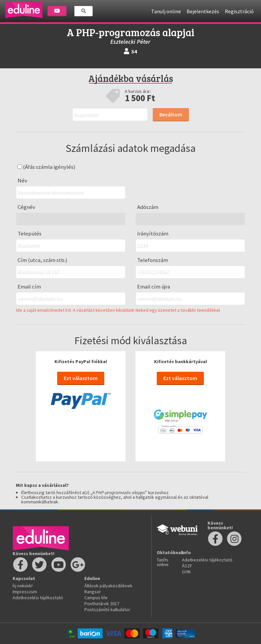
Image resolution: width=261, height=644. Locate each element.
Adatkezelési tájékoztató (38, 598)
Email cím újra (154, 287)
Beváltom (171, 114)
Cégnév (26, 207)
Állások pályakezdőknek (108, 586)
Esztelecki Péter (130, 42)
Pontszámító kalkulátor (107, 610)
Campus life (96, 598)
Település (30, 234)
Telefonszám (153, 260)
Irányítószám (153, 234)
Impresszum (25, 592)
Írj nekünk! (23, 586)
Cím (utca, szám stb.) (43, 260)
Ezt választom (81, 378)
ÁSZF (187, 566)
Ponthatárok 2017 (102, 604)
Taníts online (163, 562)
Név (22, 181)
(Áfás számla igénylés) (46, 167)
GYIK (186, 572)
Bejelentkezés (203, 11)
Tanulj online (166, 11)
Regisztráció (239, 11)
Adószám (148, 207)
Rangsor (93, 592)
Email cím (29, 287)
